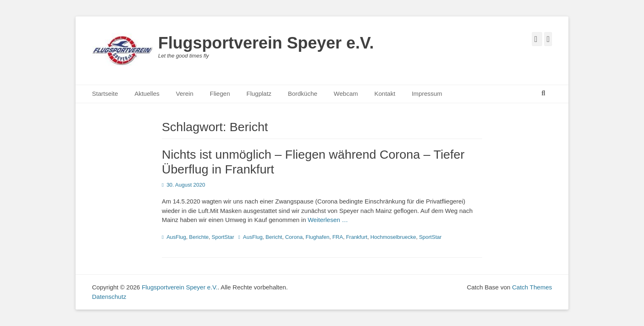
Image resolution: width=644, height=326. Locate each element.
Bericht (274, 237)
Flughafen (317, 237)
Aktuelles (147, 94)
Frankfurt (356, 237)
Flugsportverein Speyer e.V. (266, 43)
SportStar (223, 237)
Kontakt (385, 94)
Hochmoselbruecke (393, 237)
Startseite (105, 94)
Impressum (427, 94)
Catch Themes (532, 287)
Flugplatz (259, 94)
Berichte (199, 237)
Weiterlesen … (328, 220)
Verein (185, 94)
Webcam (346, 94)
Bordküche (303, 94)
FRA (338, 237)
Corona (294, 237)
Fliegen (220, 94)
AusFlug (176, 237)
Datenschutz (109, 297)
